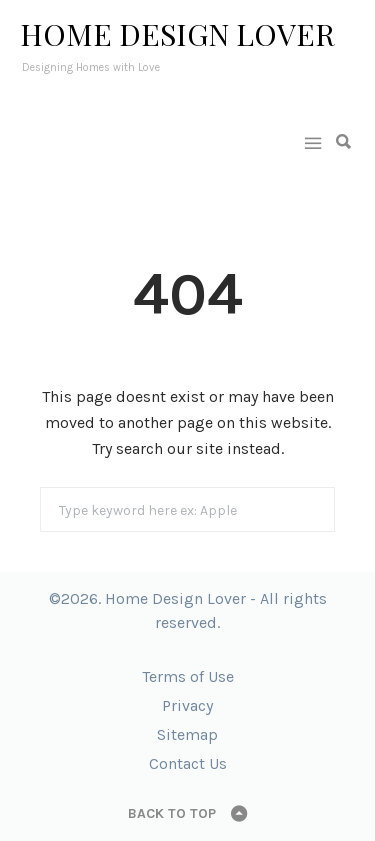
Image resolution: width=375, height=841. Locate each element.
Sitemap (187, 734)
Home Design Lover (177, 34)
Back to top (172, 813)
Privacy (187, 705)
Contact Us (188, 763)
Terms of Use (188, 676)
